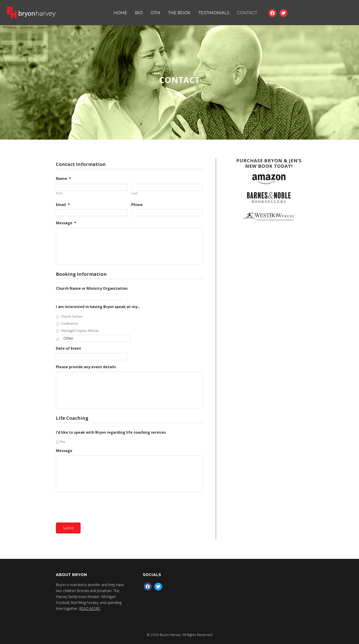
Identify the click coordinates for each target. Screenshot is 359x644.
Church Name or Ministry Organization (92, 288)
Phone (137, 205)
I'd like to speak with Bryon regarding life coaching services (111, 432)
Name (63, 179)
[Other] (96, 338)
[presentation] (91, 506)
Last (135, 193)
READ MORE (90, 609)
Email (63, 205)
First (59, 193)
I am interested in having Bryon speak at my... (98, 307)
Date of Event (68, 348)
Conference (69, 323)
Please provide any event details (86, 367)
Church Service (72, 316)
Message (66, 223)
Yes (63, 442)
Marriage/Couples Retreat (80, 331)
